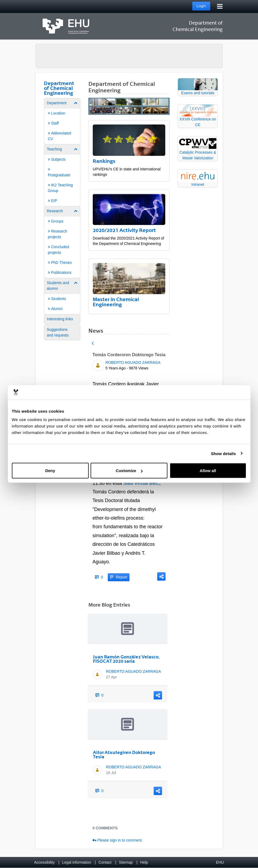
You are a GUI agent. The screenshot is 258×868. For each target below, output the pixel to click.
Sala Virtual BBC (141, 483)
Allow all (208, 471)
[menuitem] (62, 121)
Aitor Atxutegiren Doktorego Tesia (124, 755)
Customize (129, 471)
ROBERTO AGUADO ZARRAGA (133, 362)
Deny (50, 471)
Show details (223, 453)
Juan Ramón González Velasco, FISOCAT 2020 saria (126, 659)
